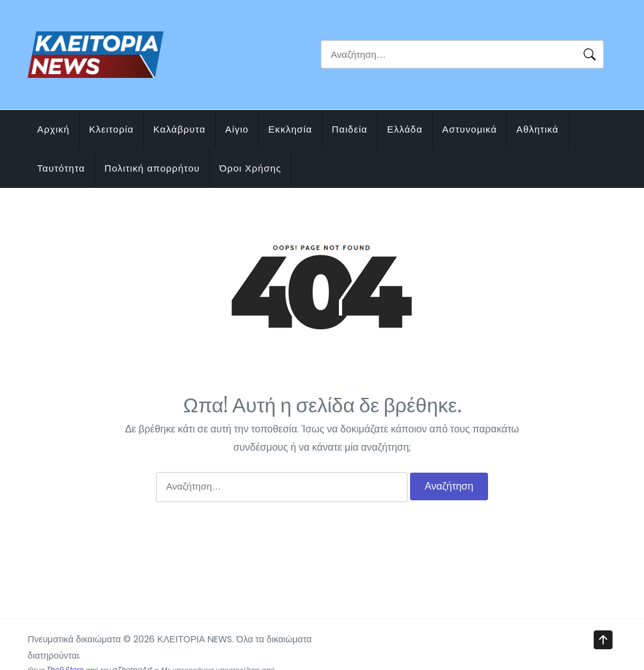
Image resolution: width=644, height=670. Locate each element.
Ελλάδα (404, 129)
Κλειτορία (112, 129)
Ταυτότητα (61, 168)
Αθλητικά (537, 129)
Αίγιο (237, 129)
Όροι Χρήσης (251, 168)
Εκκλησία (290, 129)
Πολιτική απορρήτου (152, 168)
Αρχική (53, 129)
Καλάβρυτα (180, 129)
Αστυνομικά (469, 129)
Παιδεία (350, 129)
